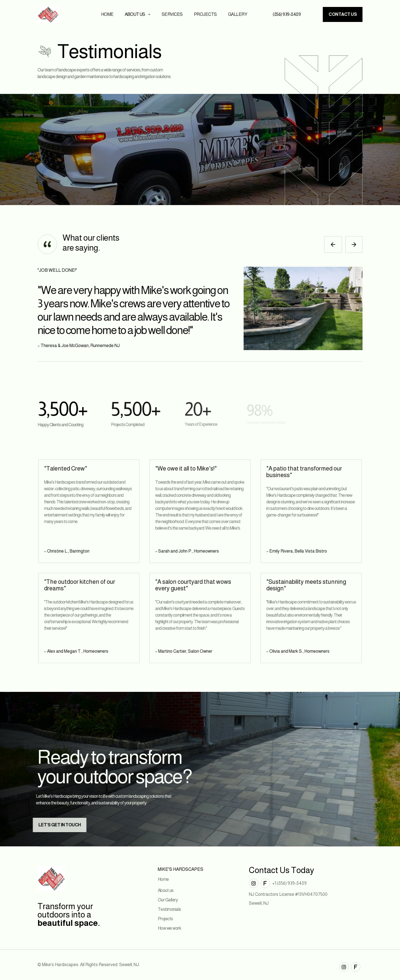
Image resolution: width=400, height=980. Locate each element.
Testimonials (169, 909)
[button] (138, 14)
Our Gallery (168, 900)
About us (166, 890)
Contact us (343, 14)
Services (172, 14)
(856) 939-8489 (287, 14)
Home (107, 14)
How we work (170, 928)
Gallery (238, 14)
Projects (205, 14)
